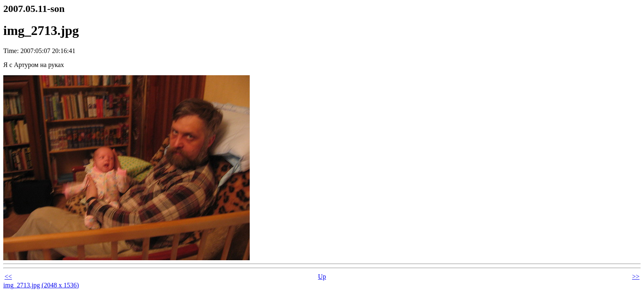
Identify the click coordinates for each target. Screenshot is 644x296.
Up (322, 276)
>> (636, 276)
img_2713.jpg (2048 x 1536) (41, 285)
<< (8, 276)
